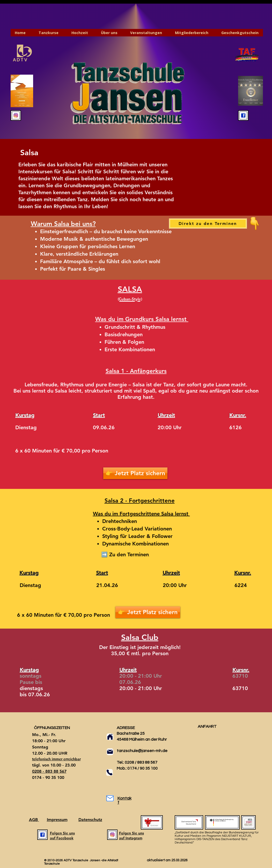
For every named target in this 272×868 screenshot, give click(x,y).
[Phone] (109, 772)
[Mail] (110, 752)
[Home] (110, 737)
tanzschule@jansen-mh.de (142, 751)
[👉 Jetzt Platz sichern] (135, 473)
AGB (34, 820)
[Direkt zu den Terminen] (208, 224)
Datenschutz (90, 820)
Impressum (57, 820)
